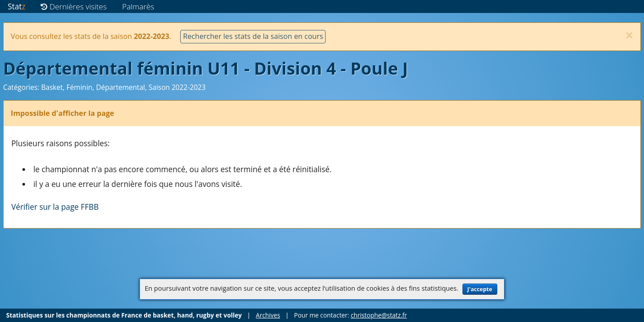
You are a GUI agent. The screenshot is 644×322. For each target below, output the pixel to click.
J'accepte (480, 289)
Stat (16, 6)
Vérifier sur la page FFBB (55, 207)
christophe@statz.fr (379, 315)
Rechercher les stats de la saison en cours (253, 36)
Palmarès (138, 6)
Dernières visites (74, 6)
